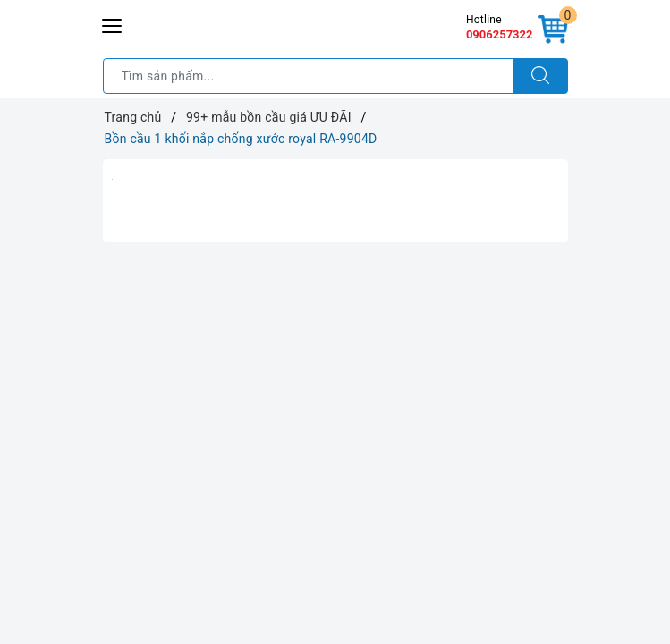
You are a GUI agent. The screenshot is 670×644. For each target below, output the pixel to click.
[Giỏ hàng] (553, 30)
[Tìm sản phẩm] (308, 76)
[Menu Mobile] (113, 24)
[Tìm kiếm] (540, 76)
